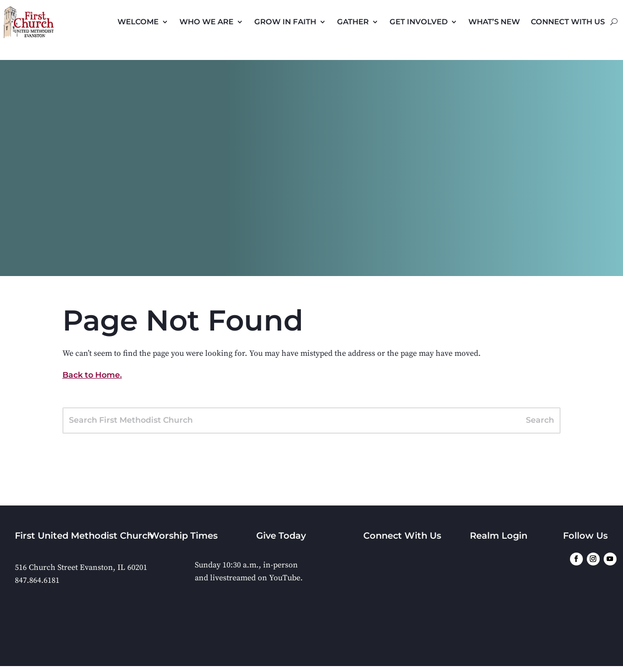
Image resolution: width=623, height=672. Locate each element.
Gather (353, 22)
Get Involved (419, 22)
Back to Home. (92, 375)
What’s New (494, 22)
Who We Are (206, 22)
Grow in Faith (285, 22)
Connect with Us (568, 22)
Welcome (138, 22)
